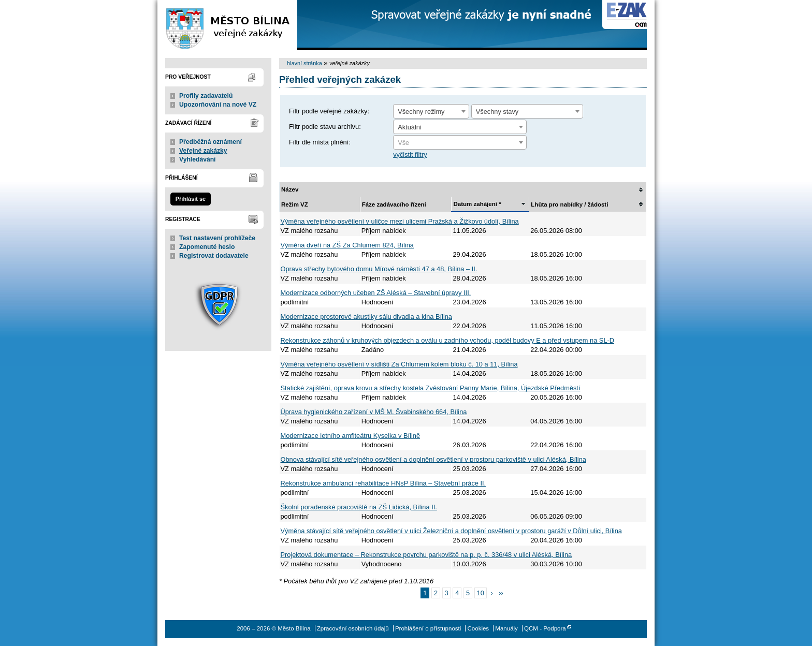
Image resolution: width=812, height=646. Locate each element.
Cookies (479, 628)
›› (501, 593)
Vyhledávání (198, 159)
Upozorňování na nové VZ (218, 105)
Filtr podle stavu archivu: (325, 127)
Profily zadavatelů (206, 96)
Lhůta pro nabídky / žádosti (569, 204)
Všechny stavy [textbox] (497, 112)
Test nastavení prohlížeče (217, 238)
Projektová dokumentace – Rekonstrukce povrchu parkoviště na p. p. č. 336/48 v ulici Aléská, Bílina (426, 555)
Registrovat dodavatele (214, 256)
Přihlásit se (191, 199)
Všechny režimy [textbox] (421, 112)
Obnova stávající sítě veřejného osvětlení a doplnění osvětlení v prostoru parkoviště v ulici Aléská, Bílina (433, 459)
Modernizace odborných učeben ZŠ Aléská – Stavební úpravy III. (376, 293)
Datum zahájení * (477, 204)
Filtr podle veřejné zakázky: (329, 111)
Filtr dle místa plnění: (320, 142)
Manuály (506, 628)
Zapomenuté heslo (207, 247)
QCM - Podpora (545, 628)
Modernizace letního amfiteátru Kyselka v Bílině (351, 436)
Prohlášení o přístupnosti (428, 628)
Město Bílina (227, 25)
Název (290, 189)
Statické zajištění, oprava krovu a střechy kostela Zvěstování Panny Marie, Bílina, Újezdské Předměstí (431, 388)
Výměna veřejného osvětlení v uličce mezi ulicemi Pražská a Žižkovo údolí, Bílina (400, 221)
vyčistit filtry (410, 155)
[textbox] (460, 143)
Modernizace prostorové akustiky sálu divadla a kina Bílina (366, 317)
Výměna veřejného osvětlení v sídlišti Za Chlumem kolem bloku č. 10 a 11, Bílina (399, 364)
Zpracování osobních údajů (353, 628)
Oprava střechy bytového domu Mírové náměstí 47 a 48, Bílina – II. (379, 269)
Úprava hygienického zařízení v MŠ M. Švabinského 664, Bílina (374, 412)
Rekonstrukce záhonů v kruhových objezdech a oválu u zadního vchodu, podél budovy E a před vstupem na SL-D (448, 340)
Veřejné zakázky (203, 151)
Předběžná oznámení (211, 142)
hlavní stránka (304, 63)
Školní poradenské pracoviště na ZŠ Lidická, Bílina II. (359, 507)
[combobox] (431, 111)
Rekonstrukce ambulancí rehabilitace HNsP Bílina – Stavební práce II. (383, 483)
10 (481, 593)
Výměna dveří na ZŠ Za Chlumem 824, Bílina (347, 245)
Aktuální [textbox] (410, 127)
